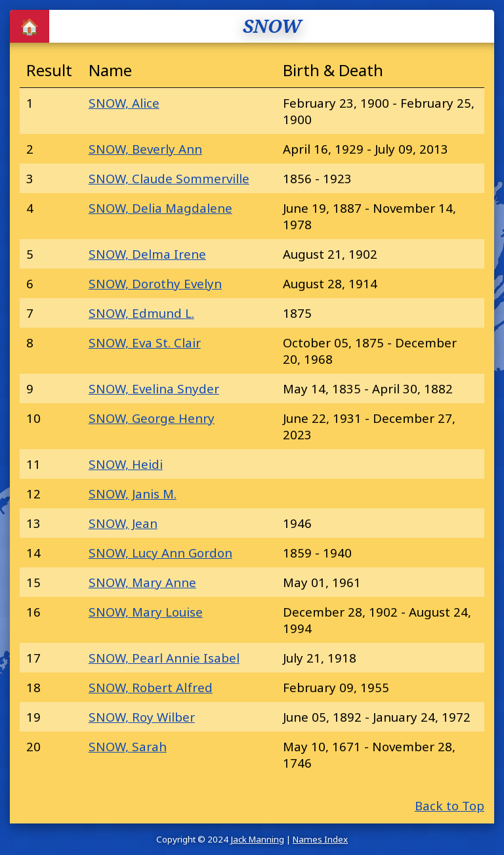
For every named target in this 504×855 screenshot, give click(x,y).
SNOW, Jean (123, 523)
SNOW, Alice (124, 103)
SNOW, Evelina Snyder (154, 388)
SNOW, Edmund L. (141, 313)
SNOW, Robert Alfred (151, 687)
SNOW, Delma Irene (147, 254)
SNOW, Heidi (126, 464)
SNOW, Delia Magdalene (160, 208)
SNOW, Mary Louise (146, 612)
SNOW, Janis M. (133, 493)
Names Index (320, 839)
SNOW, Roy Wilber (142, 717)
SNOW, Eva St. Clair (145, 342)
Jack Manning (257, 839)
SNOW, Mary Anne (142, 582)
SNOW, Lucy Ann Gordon (160, 553)
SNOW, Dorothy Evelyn (155, 283)
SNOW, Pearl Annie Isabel (164, 658)
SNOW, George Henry (152, 418)
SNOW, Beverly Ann (145, 149)
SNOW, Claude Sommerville (169, 178)
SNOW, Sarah (128, 746)
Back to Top (450, 805)
